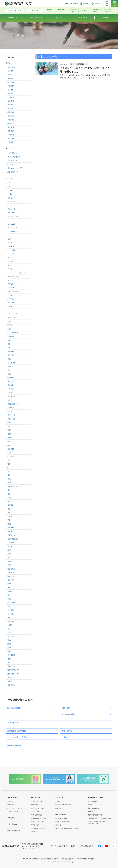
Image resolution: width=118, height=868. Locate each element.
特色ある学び (13, 746)
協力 (9, 370)
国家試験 (11, 385)
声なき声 (11, 389)
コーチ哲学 (11, 250)
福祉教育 (11, 580)
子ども (10, 411)
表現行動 (11, 636)
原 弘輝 (10, 71)
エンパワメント (13, 213)
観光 (9, 640)
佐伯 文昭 (11, 123)
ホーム (10, 310)
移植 (9, 588)
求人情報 (58, 825)
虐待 (9, 633)
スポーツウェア (13, 265)
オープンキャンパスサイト (15, 808)
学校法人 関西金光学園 (30, 859)
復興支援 (11, 449)
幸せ (9, 445)
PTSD (10, 190)
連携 (9, 659)
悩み (9, 468)
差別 (9, 438)
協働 (9, 366)
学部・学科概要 (92, 801)
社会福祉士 (11, 569)
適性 (9, 663)
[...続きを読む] (94, 78)
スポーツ (11, 261)
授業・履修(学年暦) (93, 808)
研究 (9, 565)
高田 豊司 (11, 127)
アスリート (11, 209)
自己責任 (11, 614)
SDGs (10, 194)
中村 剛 (72, 64)
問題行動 (11, 381)
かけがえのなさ (13, 201)
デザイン (11, 284)
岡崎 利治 (11, 67)
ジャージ (11, 254)
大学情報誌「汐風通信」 (39, 828)
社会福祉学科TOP (14, 708)
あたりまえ (11, 198)
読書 (9, 651)
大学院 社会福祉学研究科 (17, 731)
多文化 (10, 393)
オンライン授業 (13, 216)
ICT (9, 187)
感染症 (10, 483)
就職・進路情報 (61, 814)
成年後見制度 (12, 486)
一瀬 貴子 (11, 97)
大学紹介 (58, 801)
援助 (9, 498)
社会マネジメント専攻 (15, 168)
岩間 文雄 (11, 135)
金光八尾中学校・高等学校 (85, 859)
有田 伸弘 (11, 90)
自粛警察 (11, 621)
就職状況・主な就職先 (62, 822)
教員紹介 (90, 811)
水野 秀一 (11, 75)
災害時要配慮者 (13, 539)
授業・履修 (35, 805)
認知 (9, 644)
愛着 (9, 475)
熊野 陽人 (11, 131)
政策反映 (11, 505)
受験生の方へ (12, 797)
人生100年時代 (13, 333)
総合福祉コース (82, 64)
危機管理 (11, 378)
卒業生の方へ (12, 818)
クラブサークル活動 (37, 821)
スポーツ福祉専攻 (14, 157)
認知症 (10, 648)
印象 (9, 374)
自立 (9, 618)
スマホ (10, 269)
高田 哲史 (11, 101)
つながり (11, 205)
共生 (9, 359)
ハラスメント (12, 299)
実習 (9, 430)
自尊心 (10, 606)
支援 (9, 501)
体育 (9, 344)
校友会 (84, 11)
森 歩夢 (10, 108)
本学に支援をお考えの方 (108, 11)
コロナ (10, 239)
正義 (9, 520)
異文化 (10, 546)
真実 (9, 550)
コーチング (11, 246)
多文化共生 (11, 396)
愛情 (9, 471)
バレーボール (12, 303)
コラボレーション (14, 231)
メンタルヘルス (13, 318)
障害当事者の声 (13, 670)
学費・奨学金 (67, 731)
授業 (9, 490)
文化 (9, 513)
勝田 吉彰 (11, 116)
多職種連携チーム (14, 404)
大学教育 (11, 408)
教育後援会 (73, 11)
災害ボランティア (14, 535)
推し (9, 494)
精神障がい (11, 591)
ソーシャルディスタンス (16, 273)
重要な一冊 (11, 666)
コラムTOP (10, 57)
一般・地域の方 (96, 11)
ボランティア (12, 314)
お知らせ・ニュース (37, 801)
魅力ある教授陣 (68, 714)
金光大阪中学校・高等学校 (49, 859)
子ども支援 (11, 415)
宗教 (9, 426)
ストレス (11, 258)
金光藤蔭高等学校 (67, 859)
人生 (9, 329)
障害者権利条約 (13, 674)
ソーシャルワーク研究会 (17, 737)
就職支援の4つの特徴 (62, 818)
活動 (9, 524)
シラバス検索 (35, 811)
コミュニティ (12, 224)
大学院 (90, 805)
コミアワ (11, 220)
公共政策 (11, 355)
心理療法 (11, 456)
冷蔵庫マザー (12, 363)
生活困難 (11, 543)
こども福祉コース (14, 153)
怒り (9, 460)
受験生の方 (50, 11)
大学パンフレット (13, 811)
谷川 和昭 (11, 112)
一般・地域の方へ (14, 824)
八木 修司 (11, 138)
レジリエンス (12, 321)
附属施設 (58, 808)
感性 (9, 479)
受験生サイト (11, 805)
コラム (10, 235)
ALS (9, 183)
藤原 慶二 (11, 93)
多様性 (10, 400)
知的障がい (11, 561)
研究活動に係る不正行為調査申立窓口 (99, 818)
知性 (9, 558)
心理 (9, 453)
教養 (9, 509)
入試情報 (35, 11)
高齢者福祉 (11, 685)
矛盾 (9, 554)
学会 (9, 423)
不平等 (10, 325)
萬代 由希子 (12, 120)
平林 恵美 (11, 86)
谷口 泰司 (11, 82)
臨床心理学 (11, 603)
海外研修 (11, 528)
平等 (9, 441)
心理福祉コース (13, 164)
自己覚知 (11, 610)
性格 (9, 464)
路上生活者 (11, 655)
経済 (9, 595)
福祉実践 (11, 573)
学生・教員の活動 (14, 830)
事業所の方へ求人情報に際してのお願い (68, 828)
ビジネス (11, 306)
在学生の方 (61, 11)
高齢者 (10, 681)
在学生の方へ (36, 797)
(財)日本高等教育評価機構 (63, 805)
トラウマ (11, 288)
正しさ (10, 516)
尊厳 (9, 434)
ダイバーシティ (13, 280)
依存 (9, 348)
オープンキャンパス (14, 11)
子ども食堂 (11, 419)
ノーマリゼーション (15, 295)
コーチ (10, 243)
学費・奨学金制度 (37, 815)
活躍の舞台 (66, 708)
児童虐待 (11, 351)
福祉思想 (11, 576)
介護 (9, 340)
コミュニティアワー (15, 228)
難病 (9, 678)
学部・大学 (59, 797)
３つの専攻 (12, 723)
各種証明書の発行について (39, 818)
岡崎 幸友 (11, 105)
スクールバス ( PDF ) (38, 808)
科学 (9, 584)
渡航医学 (11, 531)
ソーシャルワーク (14, 276)
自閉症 (10, 625)
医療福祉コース (13, 161)
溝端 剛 (10, 78)
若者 (9, 629)
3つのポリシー (13, 714)
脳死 (9, 599)
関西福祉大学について (95, 797)
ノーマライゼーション (15, 291)
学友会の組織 (35, 825)
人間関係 (11, 336)
